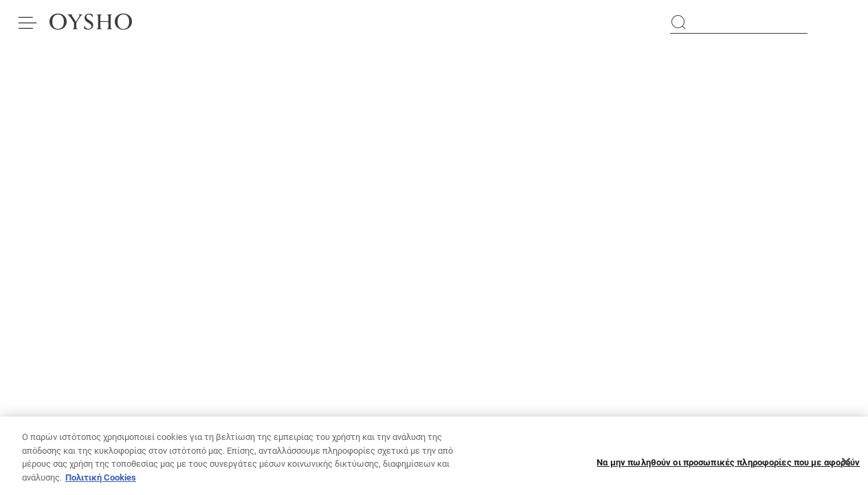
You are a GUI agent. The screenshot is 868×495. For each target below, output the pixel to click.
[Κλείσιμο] (846, 466)
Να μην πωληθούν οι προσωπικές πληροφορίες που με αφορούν (728, 466)
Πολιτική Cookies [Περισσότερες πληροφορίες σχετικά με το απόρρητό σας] (101, 482)
